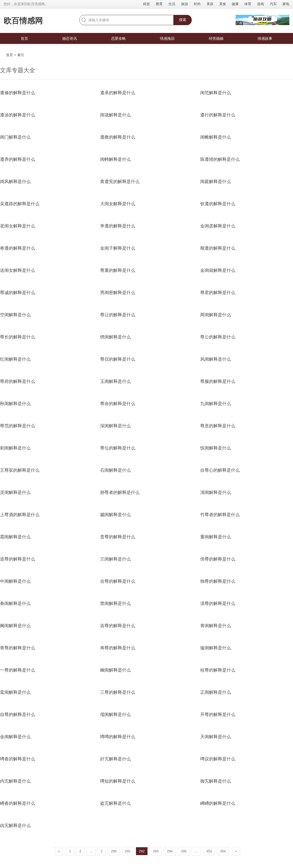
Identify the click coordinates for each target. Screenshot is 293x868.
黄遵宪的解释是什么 (120, 182)
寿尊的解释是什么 (118, 648)
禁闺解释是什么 (115, 603)
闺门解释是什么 (15, 137)
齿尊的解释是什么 (118, 626)
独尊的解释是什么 (218, 581)
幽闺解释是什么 (115, 670)
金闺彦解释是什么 (218, 226)
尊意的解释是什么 (218, 426)
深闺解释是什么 (115, 426)
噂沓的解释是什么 (18, 759)
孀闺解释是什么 (115, 515)
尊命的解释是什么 (118, 404)
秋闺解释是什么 (15, 404)
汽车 (273, 4)
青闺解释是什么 (216, 626)
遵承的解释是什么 (118, 93)
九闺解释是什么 (216, 404)
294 (170, 851)
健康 (235, 4)
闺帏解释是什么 (115, 159)
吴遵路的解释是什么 (20, 204)
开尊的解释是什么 (218, 715)
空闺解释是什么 (15, 315)
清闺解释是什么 (216, 492)
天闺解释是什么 (216, 737)
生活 (172, 4)
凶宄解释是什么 (15, 826)
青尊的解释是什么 (18, 648)
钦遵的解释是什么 (218, 204)
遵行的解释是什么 (218, 115)
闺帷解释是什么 (216, 137)
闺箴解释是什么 (115, 115)
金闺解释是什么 (15, 737)
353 (209, 851)
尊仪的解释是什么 (118, 359)
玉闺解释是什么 (115, 381)
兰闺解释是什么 (115, 559)
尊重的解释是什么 (118, 270)
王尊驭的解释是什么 (20, 470)
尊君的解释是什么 (218, 293)
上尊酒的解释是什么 (20, 515)
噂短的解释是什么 (118, 781)
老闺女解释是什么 (18, 226)
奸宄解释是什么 (115, 759)
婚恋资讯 (70, 38)
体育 (248, 4)
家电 (286, 4)
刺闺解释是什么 (15, 448)
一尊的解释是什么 (18, 670)
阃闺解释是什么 (15, 626)
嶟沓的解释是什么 (18, 803)
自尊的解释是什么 (18, 715)
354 (223, 851)
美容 (210, 4)
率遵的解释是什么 (118, 226)
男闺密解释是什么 (118, 293)
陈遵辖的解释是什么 (220, 159)
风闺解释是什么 (216, 359)
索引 (21, 55)
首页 (24, 38)
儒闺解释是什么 (115, 715)
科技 (146, 4)
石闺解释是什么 (115, 470)
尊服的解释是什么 (218, 381)
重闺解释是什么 (216, 537)
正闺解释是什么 (216, 692)
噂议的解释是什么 (218, 759)
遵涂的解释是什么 (18, 115)
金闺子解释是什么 (118, 248)
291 (128, 851)
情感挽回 (167, 38)
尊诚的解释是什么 (18, 293)
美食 (223, 4)
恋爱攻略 (118, 38)
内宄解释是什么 (15, 781)
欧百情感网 (23, 21)
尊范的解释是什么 (18, 426)
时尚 (197, 4)
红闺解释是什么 (15, 359)
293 (156, 851)
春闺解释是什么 (15, 603)
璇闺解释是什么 (216, 648)
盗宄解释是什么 (115, 803)
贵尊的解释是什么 (118, 537)
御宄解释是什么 (216, 781)
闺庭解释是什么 (216, 182)
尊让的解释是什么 (118, 315)
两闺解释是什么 (216, 315)
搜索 (183, 20)
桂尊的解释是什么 (218, 670)
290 (114, 851)
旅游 (185, 4)
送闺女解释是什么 (18, 270)
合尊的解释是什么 (118, 581)
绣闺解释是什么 (115, 337)
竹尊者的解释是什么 (220, 515)
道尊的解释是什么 (18, 559)
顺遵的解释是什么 (218, 248)
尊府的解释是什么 (18, 381)
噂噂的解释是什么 (118, 737)
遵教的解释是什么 (118, 137)
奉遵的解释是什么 (18, 248)
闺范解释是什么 (216, 93)
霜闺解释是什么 (15, 537)
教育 (159, 4)
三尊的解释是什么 (118, 692)
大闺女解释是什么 (118, 204)
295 (184, 851)
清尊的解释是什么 (218, 603)
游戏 (261, 4)
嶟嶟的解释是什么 (218, 803)
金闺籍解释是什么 (218, 270)
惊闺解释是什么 (216, 448)
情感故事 (265, 38)
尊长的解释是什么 (18, 337)
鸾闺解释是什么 (15, 692)
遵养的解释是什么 (18, 159)
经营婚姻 (216, 38)
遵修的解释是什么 (18, 93)
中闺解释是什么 (15, 581)
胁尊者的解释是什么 (120, 492)
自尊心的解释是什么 (220, 470)
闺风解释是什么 (15, 182)
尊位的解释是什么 (118, 448)
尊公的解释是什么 (218, 337)
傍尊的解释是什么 (218, 559)
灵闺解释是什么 (15, 492)
